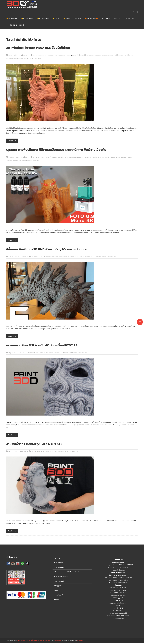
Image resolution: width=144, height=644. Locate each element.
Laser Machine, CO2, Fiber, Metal (67, 573)
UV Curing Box (35, 162)
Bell (23, 354)
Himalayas (58, 641)
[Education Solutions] (83, 158)
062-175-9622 (121, 591)
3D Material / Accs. (62, 577)
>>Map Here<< (118, 619)
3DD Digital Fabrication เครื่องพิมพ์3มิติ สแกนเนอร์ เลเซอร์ (33, 641)
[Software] (9, 162)
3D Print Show (40, 56)
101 (34, 56)
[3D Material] (56, 158)
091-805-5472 (118, 601)
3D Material (60, 582)
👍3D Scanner (43, 19)
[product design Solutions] (112, 158)
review (61, 258)
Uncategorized (60, 56)
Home (58, 559)
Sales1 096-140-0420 (118, 589)
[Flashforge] (100, 158)
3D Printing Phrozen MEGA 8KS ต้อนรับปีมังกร (40, 49)
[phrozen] (120, 56)
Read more (12, 142)
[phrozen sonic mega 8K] (109, 56)
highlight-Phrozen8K (27, 60)
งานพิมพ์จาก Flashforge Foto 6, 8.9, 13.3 (36, 445)
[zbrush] (104, 258)
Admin (24, 258)
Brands (78, 19)
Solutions (106, 19)
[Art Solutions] (72, 158)
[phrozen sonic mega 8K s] (93, 56)
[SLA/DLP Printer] (126, 158)
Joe (26, 158)
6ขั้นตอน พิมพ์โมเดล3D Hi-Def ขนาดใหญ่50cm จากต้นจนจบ (49, 250)
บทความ (117, 19)
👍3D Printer (12, 19)
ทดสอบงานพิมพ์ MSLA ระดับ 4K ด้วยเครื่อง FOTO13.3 (44, 346)
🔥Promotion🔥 (91, 19)
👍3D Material (27, 19)
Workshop (68, 56)
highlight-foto (16, 60)
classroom (55, 258)
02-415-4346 (118, 609)
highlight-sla (38, 60)
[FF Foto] (82, 56)
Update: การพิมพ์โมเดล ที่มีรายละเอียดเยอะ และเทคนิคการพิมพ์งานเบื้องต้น (59, 151)
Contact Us (129, 19)
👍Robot (67, 19)
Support (58, 587)
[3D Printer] (63, 158)
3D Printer (59, 564)
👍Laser (56, 19)
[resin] (126, 56)
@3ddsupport (124, 617)
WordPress (80, 641)
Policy (58, 601)
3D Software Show (50, 56)
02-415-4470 (118, 612)
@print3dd (123, 614)
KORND (25, 56)
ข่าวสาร (74, 56)
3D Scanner (60, 568)
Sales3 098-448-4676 (118, 594)
